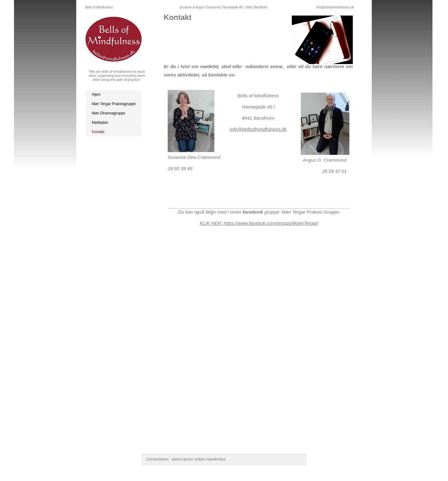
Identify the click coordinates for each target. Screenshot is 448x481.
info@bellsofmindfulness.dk (258, 129)
